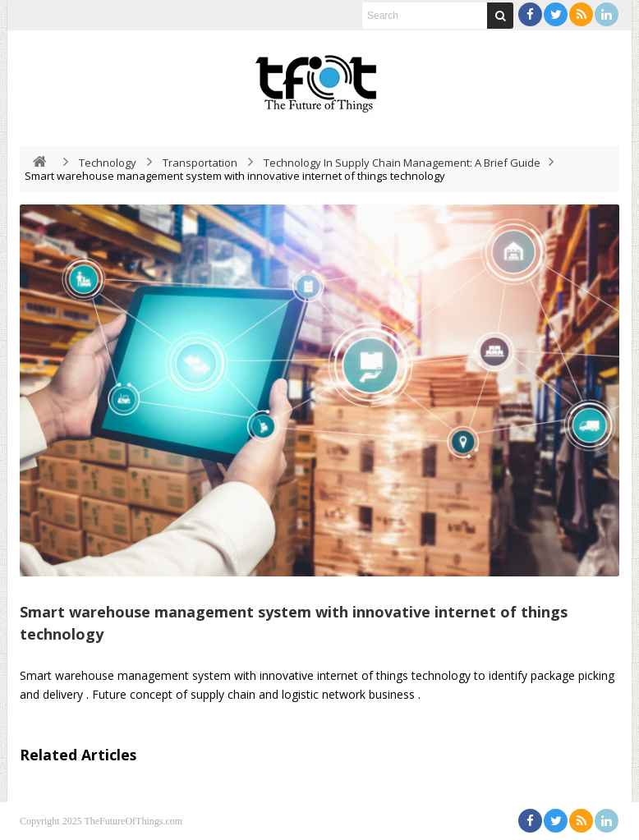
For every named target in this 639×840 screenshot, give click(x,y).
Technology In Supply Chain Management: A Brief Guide (402, 163)
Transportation (200, 163)
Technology (108, 163)
